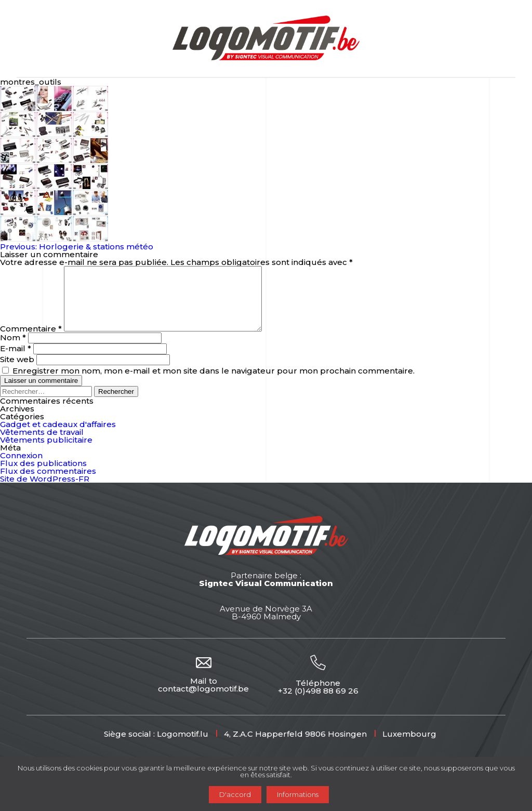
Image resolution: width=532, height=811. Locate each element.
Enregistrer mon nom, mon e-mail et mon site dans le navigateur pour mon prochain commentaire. (214, 383)
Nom (13, 350)
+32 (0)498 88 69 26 (318, 703)
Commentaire (31, 341)
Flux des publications (43, 476)
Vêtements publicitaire (46, 452)
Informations (298, 794)
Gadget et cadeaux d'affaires (58, 437)
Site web (17, 372)
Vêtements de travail (42, 444)
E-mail (16, 361)
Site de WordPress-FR (45, 491)
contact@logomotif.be (203, 701)
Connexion (21, 468)
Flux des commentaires (48, 483)
